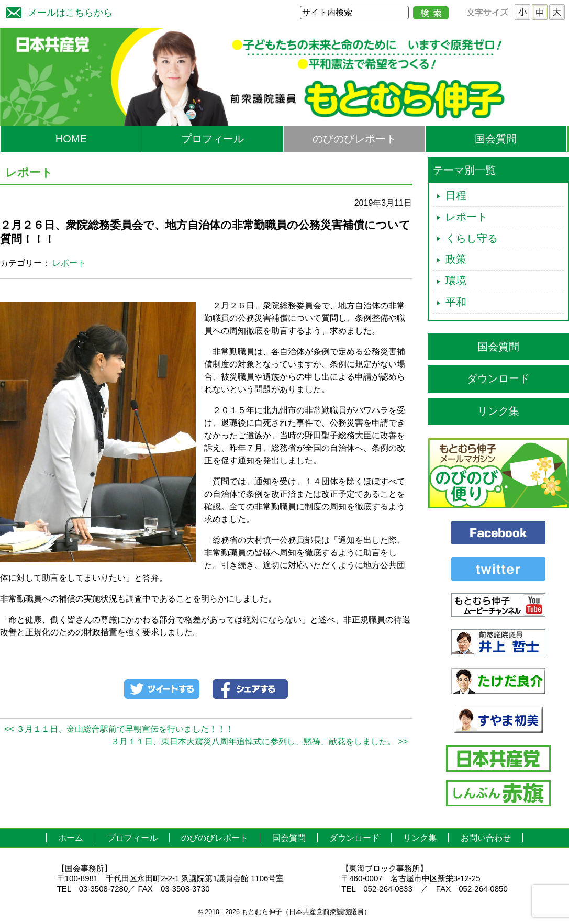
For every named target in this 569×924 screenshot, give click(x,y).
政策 (456, 259)
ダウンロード (498, 378)
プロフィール (213, 139)
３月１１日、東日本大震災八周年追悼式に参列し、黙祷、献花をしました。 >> (259, 742)
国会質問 (496, 139)
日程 (456, 195)
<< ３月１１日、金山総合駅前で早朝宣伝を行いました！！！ (119, 729)
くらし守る (472, 238)
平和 (456, 302)
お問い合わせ (486, 838)
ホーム (71, 838)
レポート (69, 263)
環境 (456, 281)
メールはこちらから (57, 11)
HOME (71, 139)
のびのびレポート (354, 139)
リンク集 (498, 411)
